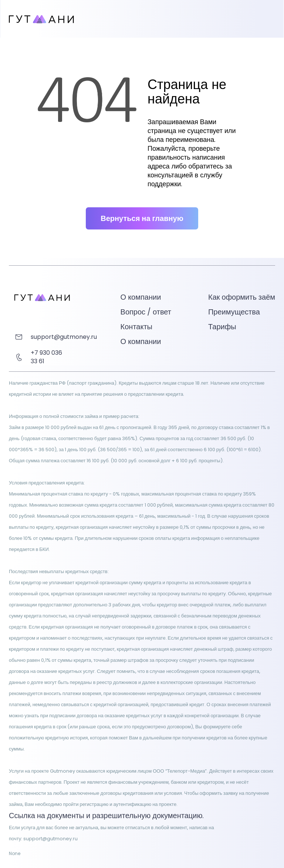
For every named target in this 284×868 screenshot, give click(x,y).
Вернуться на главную (142, 218)
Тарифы (222, 327)
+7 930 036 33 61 (46, 357)
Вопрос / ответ (146, 312)
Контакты (136, 327)
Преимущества (234, 312)
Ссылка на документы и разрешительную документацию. (106, 816)
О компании (141, 341)
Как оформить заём (242, 297)
